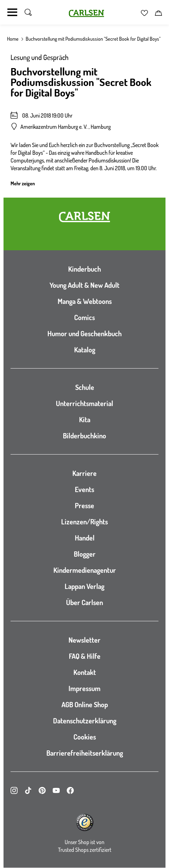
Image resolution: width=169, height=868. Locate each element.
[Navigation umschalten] (12, 12)
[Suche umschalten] (28, 12)
